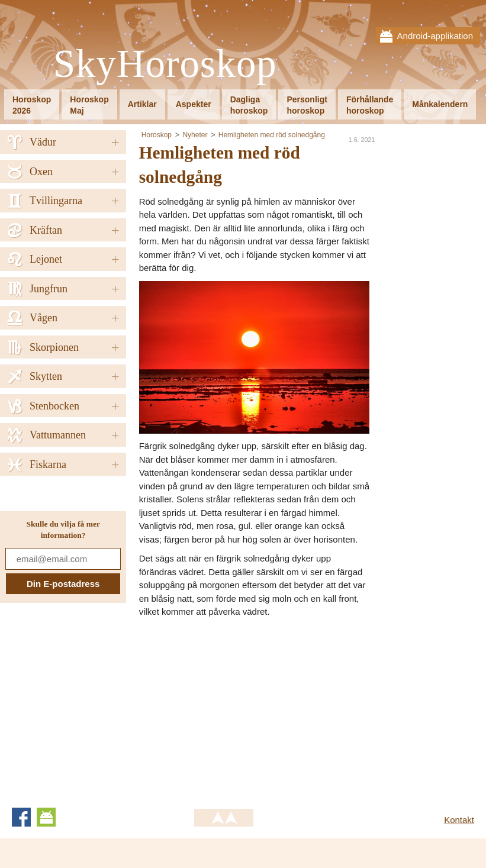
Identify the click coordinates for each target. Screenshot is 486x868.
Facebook (21, 817)
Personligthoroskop (307, 105)
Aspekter (194, 104)
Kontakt (459, 820)
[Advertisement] (239, 708)
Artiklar (142, 104)
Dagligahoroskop (249, 105)
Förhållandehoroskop (370, 105)
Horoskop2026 (32, 105)
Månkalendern (440, 104)
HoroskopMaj (89, 105)
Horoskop (157, 135)
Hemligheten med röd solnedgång (272, 135)
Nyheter (195, 135)
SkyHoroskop (165, 64)
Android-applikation (435, 36)
